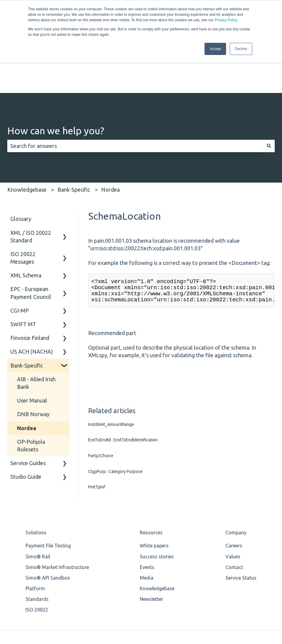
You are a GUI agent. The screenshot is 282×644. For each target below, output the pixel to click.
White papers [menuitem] (154, 500)
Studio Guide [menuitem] (26, 426)
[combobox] (135, 96)
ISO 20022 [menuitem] (37, 564)
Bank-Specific (74, 139)
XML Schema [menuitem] (26, 225)
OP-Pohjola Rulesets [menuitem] (31, 395)
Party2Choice (101, 410)
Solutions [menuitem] (36, 487)
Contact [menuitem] (234, 522)
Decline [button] (241, 49)
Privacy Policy (226, 20)
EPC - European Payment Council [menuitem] (31, 242)
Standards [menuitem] (37, 553)
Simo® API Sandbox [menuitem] (48, 532)
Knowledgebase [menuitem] (157, 543)
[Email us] (270, 604)
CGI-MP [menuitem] (19, 260)
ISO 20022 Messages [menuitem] (23, 207)
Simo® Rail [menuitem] (38, 511)
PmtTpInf (97, 441)
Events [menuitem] (147, 522)
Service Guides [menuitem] (28, 413)
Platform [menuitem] (35, 543)
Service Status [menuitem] (241, 532)
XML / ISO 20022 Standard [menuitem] (31, 186)
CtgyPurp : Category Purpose (115, 426)
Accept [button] (215, 49)
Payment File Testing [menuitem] (48, 500)
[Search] (269, 96)
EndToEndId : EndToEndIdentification (123, 394)
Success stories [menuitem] (157, 511)
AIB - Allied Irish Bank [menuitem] (36, 332)
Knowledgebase (27, 139)
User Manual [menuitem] (32, 350)
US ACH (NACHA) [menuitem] (32, 301)
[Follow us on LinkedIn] (256, 604)
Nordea (110, 139)
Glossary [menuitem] (21, 168)
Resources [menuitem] (151, 487)
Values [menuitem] (233, 511)
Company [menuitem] (236, 487)
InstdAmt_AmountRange (111, 379)
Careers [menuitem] (234, 500)
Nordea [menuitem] (27, 377)
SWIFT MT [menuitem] (23, 274)
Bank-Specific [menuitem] (27, 315)
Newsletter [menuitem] (151, 553)
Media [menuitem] (147, 532)
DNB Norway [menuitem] (33, 364)
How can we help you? (56, 80)
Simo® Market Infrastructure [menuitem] (57, 522)
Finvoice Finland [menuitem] (30, 287)
